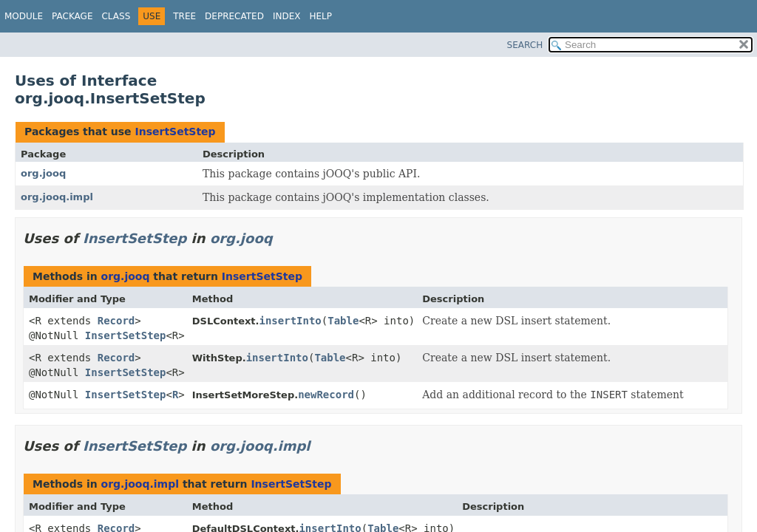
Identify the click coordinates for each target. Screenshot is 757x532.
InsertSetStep (175, 132)
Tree (184, 16)
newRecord (326, 395)
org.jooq (43, 173)
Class (116, 16)
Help (320, 16)
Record (116, 321)
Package (72, 16)
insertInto (290, 321)
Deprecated (234, 16)
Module (24, 16)
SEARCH (525, 45)
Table (343, 321)
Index (287, 16)
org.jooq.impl (57, 197)
